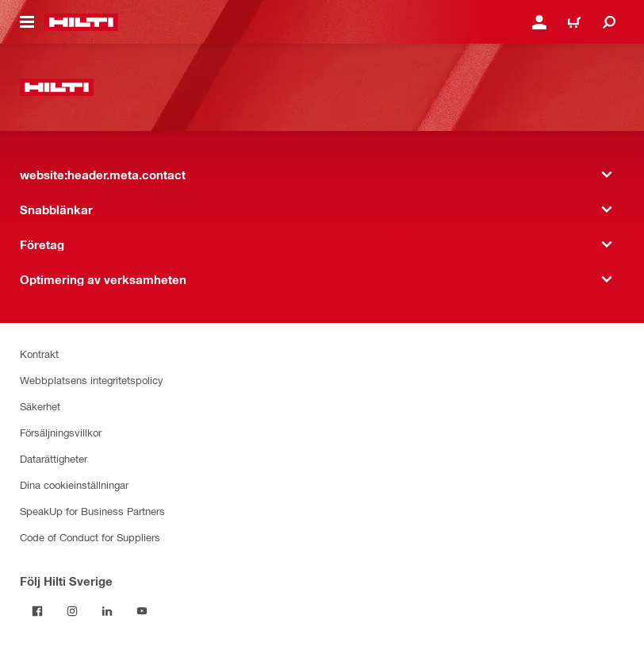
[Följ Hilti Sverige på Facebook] (37, 611)
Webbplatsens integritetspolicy (92, 380)
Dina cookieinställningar (74, 484)
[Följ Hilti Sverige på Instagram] (72, 611)
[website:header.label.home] (81, 22)
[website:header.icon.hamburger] (27, 22)
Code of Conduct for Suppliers (90, 537)
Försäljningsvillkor (61, 432)
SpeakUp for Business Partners (92, 511)
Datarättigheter (54, 458)
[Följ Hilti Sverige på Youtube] (142, 611)
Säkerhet (40, 406)
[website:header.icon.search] (609, 22)
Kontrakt (39, 354)
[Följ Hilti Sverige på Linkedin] (107, 611)
